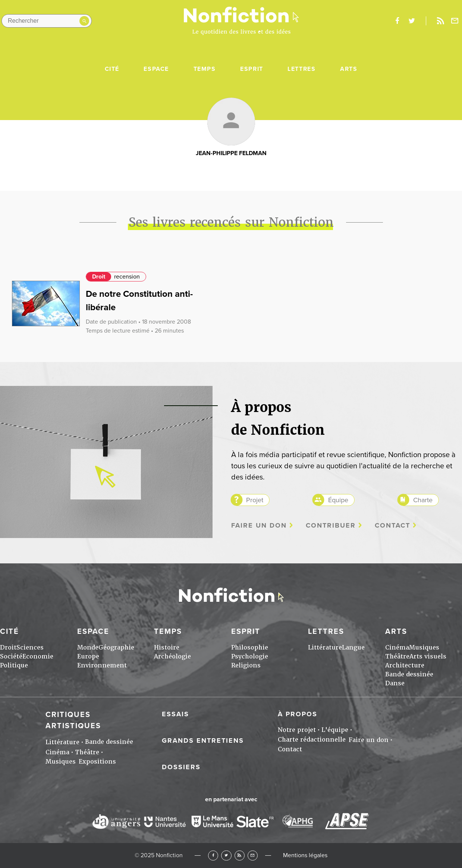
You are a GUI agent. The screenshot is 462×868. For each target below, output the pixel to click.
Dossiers (181, 767)
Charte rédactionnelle (312, 740)
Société (11, 656)
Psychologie (250, 656)
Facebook (213, 856)
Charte (423, 500)
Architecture (405, 665)
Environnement (102, 665)
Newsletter (455, 21)
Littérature (325, 647)
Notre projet (297, 730)
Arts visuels (428, 656)
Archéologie (172, 656)
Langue (353, 647)
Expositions (97, 762)
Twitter (226, 856)
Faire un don (259, 526)
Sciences (30, 647)
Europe (88, 656)
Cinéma (397, 647)
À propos (298, 714)
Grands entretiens (203, 740)
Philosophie (250, 647)
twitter (412, 21)
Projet (255, 500)
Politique (14, 665)
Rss (440, 21)
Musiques (424, 647)
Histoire (167, 647)
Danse (395, 683)
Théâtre (397, 656)
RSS (240, 856)
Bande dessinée (409, 674)
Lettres (301, 69)
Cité (112, 69)
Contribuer (331, 526)
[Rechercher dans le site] (47, 21)
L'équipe (335, 730)
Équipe (338, 500)
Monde (88, 647)
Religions (246, 665)
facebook (397, 21)
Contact (392, 526)
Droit (99, 277)
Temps (205, 69)
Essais (175, 714)
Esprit (252, 69)
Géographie (116, 647)
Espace (156, 69)
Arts (349, 69)
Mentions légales (305, 855)
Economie (38, 656)
